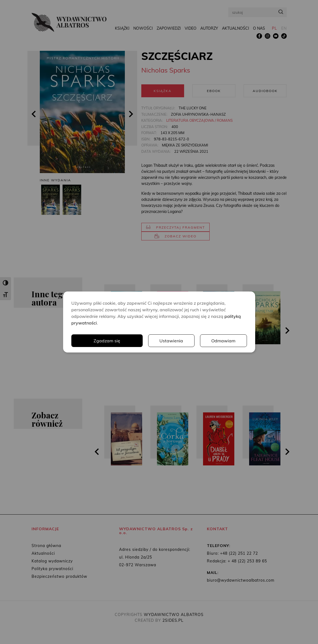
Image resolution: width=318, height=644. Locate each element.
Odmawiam (223, 341)
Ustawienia (171, 341)
